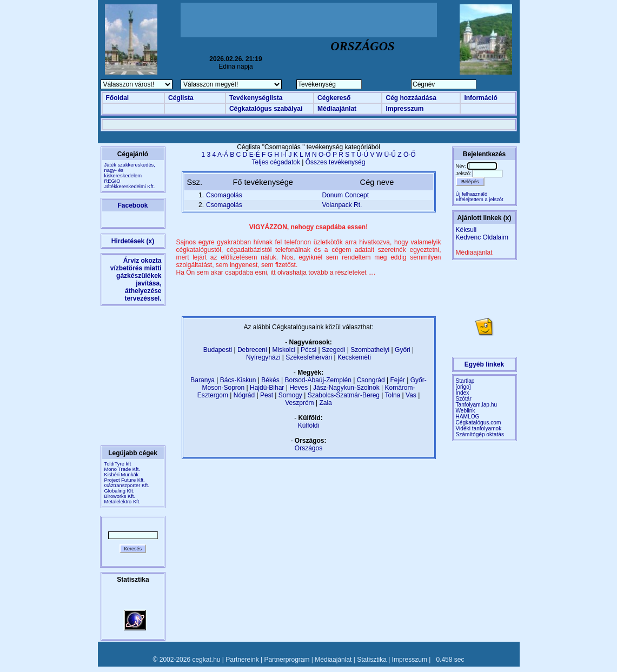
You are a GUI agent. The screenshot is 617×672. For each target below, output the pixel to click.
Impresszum (404, 109)
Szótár (464, 399)
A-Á (223, 155)
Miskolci (284, 350)
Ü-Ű (390, 155)
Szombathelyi (370, 350)
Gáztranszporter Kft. (127, 485)
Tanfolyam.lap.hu (477, 405)
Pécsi (308, 350)
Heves (298, 388)
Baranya (203, 380)
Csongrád (371, 380)
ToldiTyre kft (118, 464)
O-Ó (325, 155)
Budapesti (218, 350)
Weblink (466, 411)
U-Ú (363, 155)
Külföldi (308, 425)
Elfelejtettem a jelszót (480, 199)
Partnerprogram (287, 660)
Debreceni (252, 350)
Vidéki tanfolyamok (479, 428)
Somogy (290, 395)
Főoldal (118, 98)
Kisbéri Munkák (122, 475)
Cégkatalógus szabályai (266, 109)
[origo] (463, 387)
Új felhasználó (472, 194)
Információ (480, 98)
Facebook (132, 205)
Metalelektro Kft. (122, 502)
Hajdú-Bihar (267, 388)
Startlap (465, 381)
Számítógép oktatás (480, 434)
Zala (325, 403)
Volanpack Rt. (342, 205)
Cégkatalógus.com (479, 423)
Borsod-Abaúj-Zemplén (318, 380)
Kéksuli (466, 230)
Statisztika (372, 660)
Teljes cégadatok (276, 162)
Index (463, 393)
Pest (267, 395)
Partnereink (242, 660)
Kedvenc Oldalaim (482, 237)
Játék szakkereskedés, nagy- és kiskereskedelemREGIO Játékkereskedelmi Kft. (130, 176)
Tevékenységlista (256, 98)
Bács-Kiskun (238, 380)
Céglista (181, 98)
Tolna (393, 395)
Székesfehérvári (309, 357)
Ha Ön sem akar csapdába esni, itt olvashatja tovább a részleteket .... (276, 272)
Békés (270, 380)
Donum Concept (345, 195)
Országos (308, 448)
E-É (255, 155)
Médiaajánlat (337, 109)
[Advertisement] (309, 20)
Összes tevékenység (336, 162)
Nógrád (244, 395)
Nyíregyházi (263, 357)
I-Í (284, 155)
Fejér (398, 380)
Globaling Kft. (120, 491)
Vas (411, 395)
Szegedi (333, 350)
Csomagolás (224, 195)
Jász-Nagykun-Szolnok (346, 388)
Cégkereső (334, 98)
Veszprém (299, 403)
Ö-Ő (410, 155)
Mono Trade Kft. (122, 469)
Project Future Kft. (125, 480)
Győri (403, 350)
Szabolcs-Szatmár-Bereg (344, 395)
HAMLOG (468, 417)
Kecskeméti (354, 357)
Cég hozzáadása (411, 98)
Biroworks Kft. (120, 496)
